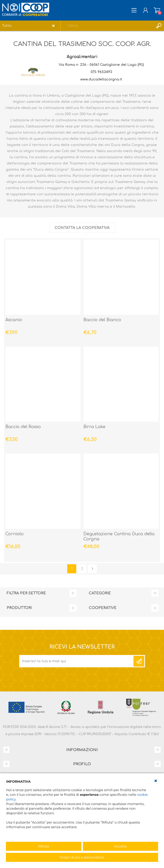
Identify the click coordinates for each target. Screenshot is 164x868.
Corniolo (15, 534)
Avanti (92, 569)
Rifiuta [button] (44, 846)
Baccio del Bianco (102, 320)
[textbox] (107, 26)
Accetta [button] (120, 846)
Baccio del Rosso (23, 427)
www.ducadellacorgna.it (101, 79)
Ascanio (14, 320)
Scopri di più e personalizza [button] (82, 857)
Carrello (157, 10)
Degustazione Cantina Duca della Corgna (119, 537)
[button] (156, 781)
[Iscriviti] (77, 661)
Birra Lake (94, 427)
